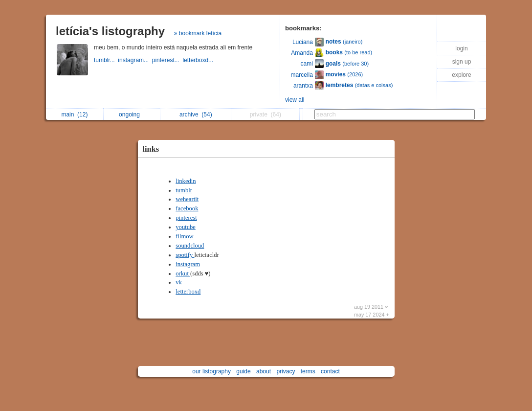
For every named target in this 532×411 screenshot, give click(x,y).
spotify (185, 255)
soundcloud (190, 246)
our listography (211, 371)
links (151, 149)
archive (196, 114)
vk (179, 282)
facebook (187, 208)
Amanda (302, 53)
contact (330, 371)
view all (295, 100)
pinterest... (167, 60)
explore (461, 75)
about (264, 371)
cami (307, 64)
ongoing (132, 114)
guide (243, 371)
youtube (186, 227)
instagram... (135, 60)
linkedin (186, 181)
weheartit (187, 199)
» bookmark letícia (198, 33)
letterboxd (188, 292)
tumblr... (106, 60)
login (461, 48)
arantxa (303, 86)
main (74, 114)
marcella (302, 75)
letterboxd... (199, 60)
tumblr (184, 190)
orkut (183, 274)
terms (308, 371)
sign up (462, 62)
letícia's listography (110, 31)
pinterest (186, 218)
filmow (184, 236)
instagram (188, 264)
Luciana (303, 42)
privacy (286, 371)
